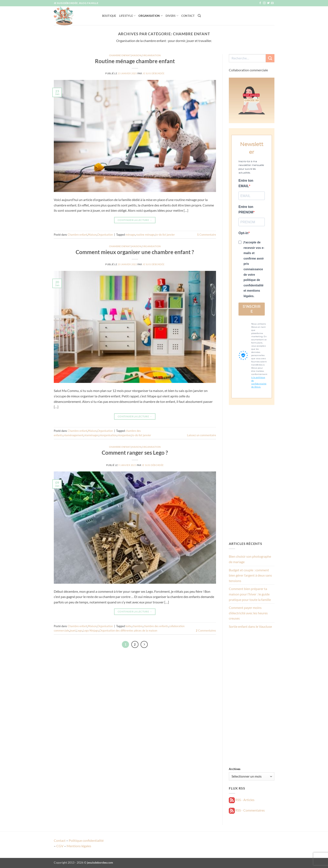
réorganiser (124, 435)
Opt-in (243, 233)
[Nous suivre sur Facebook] (260, 3)
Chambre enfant (120, 55)
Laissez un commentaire (202, 435)
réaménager (91, 435)
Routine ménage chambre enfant (135, 61)
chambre (137, 626)
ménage (130, 235)
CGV (60, 846)
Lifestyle (127, 16)
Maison (136, 55)
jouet (73, 630)
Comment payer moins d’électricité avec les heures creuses (248, 613)
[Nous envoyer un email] (272, 3)
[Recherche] (199, 16)
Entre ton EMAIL (246, 183)
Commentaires (206, 630)
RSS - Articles (242, 800)
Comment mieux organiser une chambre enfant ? (135, 252)
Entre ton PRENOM (246, 209)
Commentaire (207, 235)
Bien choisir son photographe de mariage (250, 559)
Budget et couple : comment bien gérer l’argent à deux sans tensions (250, 575)
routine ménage (145, 235)
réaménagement (73, 435)
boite (128, 626)
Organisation (151, 16)
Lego (79, 630)
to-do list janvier (165, 235)
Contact (188, 16)
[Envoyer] (270, 58)
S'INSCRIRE (252, 309)
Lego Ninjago (91, 630)
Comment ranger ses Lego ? (135, 453)
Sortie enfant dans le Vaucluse (250, 626)
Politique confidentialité (86, 840)
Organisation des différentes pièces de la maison (128, 630)
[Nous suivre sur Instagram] (264, 3)
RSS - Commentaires (247, 810)
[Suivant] (144, 645)
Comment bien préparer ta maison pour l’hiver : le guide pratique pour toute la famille (250, 594)
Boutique (109, 16)
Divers (172, 16)
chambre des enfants (156, 626)
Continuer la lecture (135, 220)
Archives (235, 769)
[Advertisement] (252, 473)
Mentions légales (79, 846)
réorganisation (108, 435)
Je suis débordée (153, 73)
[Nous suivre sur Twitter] (268, 3)
